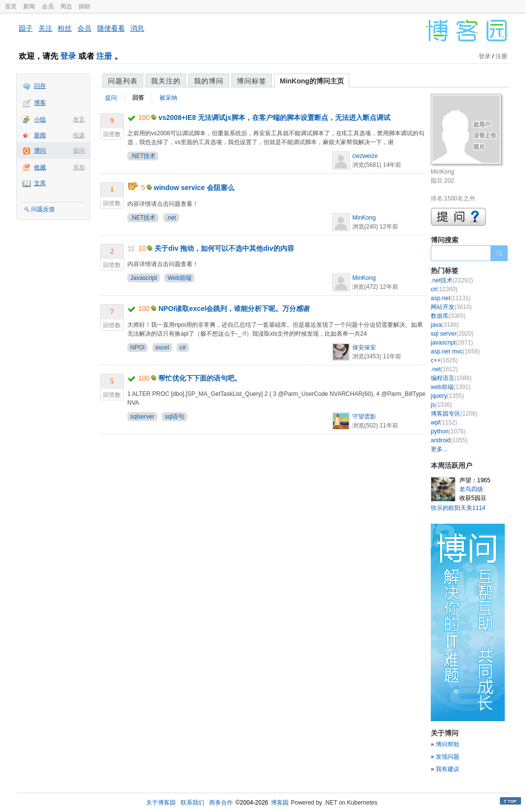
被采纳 (168, 98)
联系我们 (192, 803)
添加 (79, 167)
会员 (48, 6)
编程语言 (451, 378)
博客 (40, 103)
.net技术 (452, 280)
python (448, 431)
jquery (447, 396)
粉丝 (65, 28)
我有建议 (448, 769)
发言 (79, 119)
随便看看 (111, 28)
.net (171, 218)
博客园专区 (454, 414)
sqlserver (142, 417)
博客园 (280, 803)
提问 (79, 151)
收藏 (40, 167)
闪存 (40, 86)
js (441, 405)
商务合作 (221, 803)
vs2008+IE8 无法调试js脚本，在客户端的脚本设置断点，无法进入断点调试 (274, 117)
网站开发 (451, 307)
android (449, 440)
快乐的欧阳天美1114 (458, 508)
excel (162, 348)
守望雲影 (364, 417)
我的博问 (209, 81)
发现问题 (448, 757)
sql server (452, 334)
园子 (26, 28)
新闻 (29, 6)
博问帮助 (448, 744)
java (445, 325)
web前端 (451, 387)
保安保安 (364, 348)
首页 (11, 6)
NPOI (137, 348)
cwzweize (365, 156)
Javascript (144, 278)
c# (183, 348)
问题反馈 (43, 209)
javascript (452, 343)
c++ (444, 360)
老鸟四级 (471, 489)
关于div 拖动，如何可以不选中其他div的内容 (224, 248)
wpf (444, 423)
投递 (79, 135)
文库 (40, 183)
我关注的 (166, 81)
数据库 (448, 316)
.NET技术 (143, 156)
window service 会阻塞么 (194, 188)
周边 (66, 6)
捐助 (84, 6)
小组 (40, 119)
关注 (45, 28)
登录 (68, 56)
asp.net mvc (455, 351)
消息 (137, 28)
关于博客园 (161, 803)
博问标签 (252, 81)
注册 (104, 56)
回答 (138, 98)
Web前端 (179, 278)
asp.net (451, 298)
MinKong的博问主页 (312, 81)
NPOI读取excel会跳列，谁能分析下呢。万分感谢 (234, 309)
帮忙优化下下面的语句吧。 (200, 378)
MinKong (364, 218)
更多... (439, 449)
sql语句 (174, 417)
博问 (40, 151)
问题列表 (123, 81)
